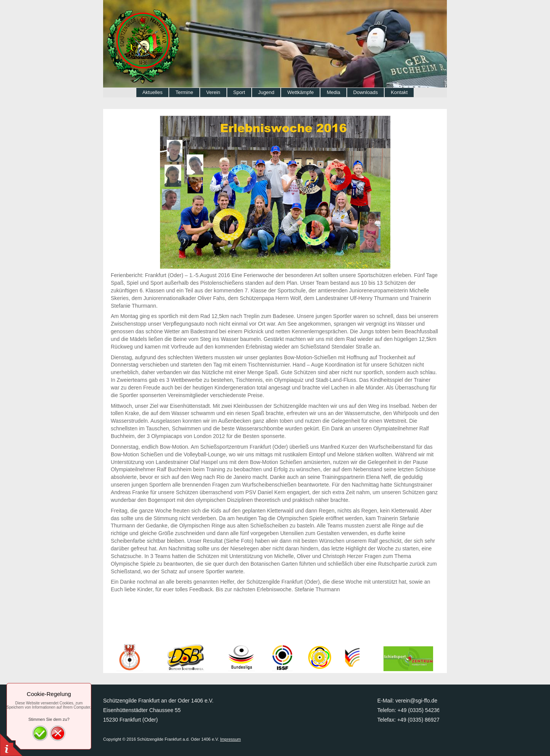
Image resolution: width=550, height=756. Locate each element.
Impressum (230, 739)
